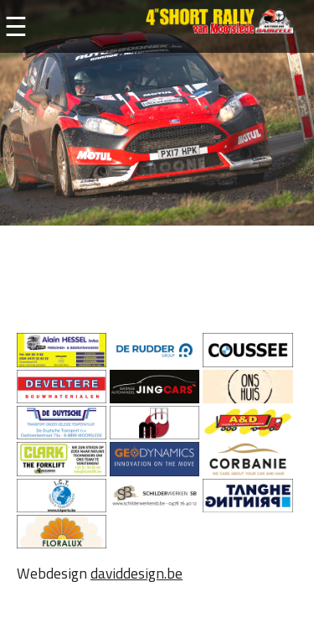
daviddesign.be (136, 573)
